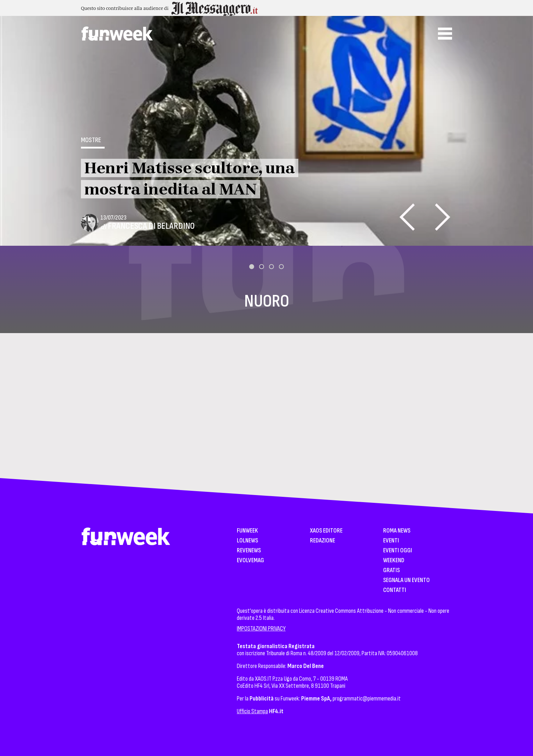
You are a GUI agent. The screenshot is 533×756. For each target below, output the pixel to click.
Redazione (323, 541)
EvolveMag (250, 561)
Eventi (391, 541)
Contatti (395, 590)
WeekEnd (394, 561)
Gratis (391, 571)
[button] (252, 267)
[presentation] (407, 217)
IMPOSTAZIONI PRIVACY (261, 629)
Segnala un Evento (406, 580)
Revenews (249, 551)
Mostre (91, 140)
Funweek (247, 531)
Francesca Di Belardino (151, 226)
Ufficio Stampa (252, 711)
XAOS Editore (326, 531)
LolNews (247, 541)
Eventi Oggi (398, 551)
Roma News (397, 531)
